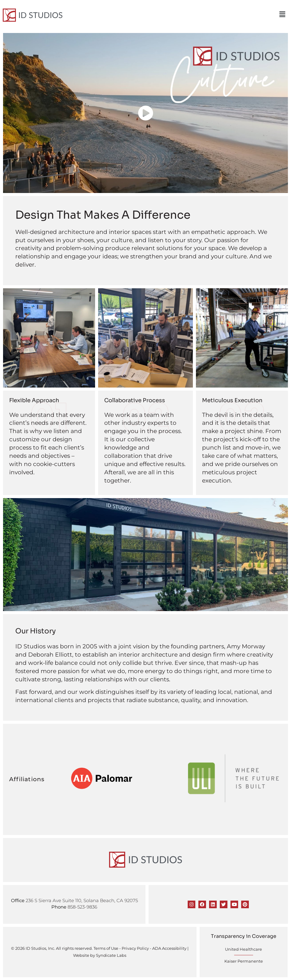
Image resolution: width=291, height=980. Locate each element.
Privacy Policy (135, 948)
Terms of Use (106, 948)
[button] (283, 15)
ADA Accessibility (169, 948)
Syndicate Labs (111, 955)
